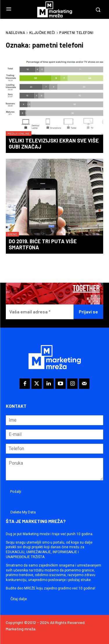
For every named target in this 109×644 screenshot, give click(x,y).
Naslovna (15, 33)
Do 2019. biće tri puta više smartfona (43, 244)
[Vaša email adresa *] (40, 312)
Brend (12, 234)
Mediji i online (19, 134)
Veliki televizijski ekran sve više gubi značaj (54, 144)
